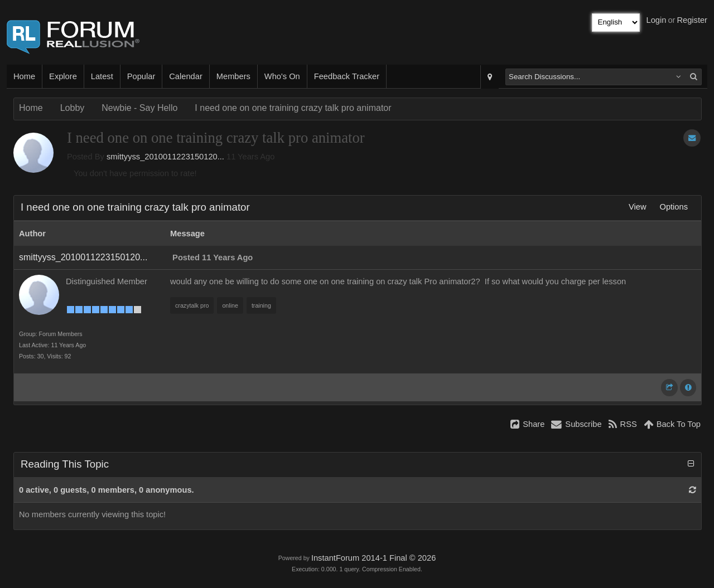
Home (24, 76)
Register (692, 20)
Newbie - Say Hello (139, 108)
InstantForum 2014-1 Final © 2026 (373, 558)
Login (657, 20)
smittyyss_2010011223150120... (165, 157)
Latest (102, 76)
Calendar (185, 76)
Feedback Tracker (347, 76)
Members (233, 76)
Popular (141, 76)
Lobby (73, 108)
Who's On (282, 76)
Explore (63, 76)
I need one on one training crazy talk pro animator (293, 108)
